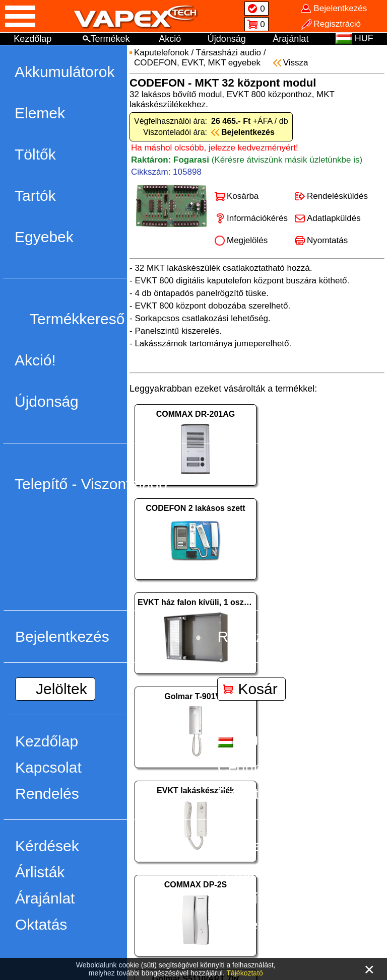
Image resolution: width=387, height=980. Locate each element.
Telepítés (247, 898)
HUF (242, 741)
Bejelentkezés (62, 636)
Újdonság (227, 39)
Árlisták (40, 872)
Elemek (40, 113)
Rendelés (47, 794)
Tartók (35, 196)
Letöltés (244, 872)
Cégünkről (252, 767)
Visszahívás (257, 846)
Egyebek (44, 237)
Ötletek (241, 924)
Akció (170, 39)
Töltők (35, 154)
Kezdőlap (33, 39)
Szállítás (246, 794)
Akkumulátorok (64, 72)
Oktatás (41, 924)
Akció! (35, 360)
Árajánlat (291, 39)
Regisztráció (259, 636)
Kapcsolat (48, 767)
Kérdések (47, 846)
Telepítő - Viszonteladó (91, 484)
